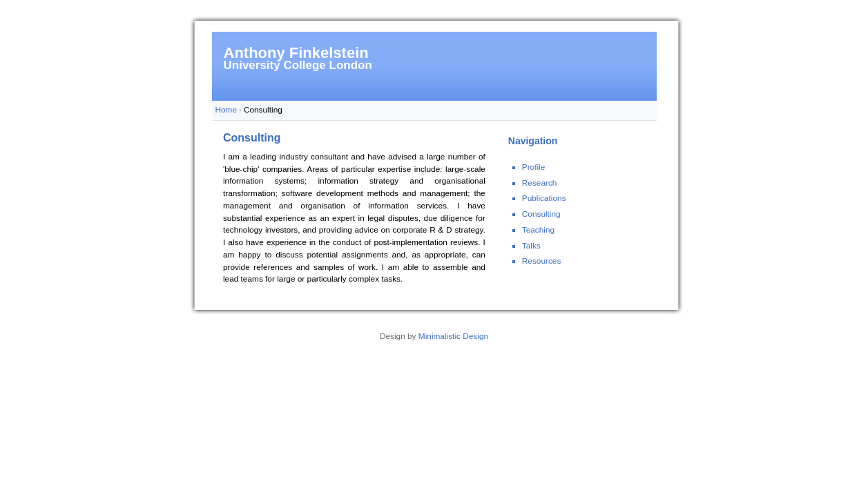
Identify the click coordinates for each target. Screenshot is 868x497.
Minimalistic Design (453, 336)
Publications (544, 198)
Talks (531, 246)
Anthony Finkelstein (296, 53)
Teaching (538, 230)
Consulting (541, 214)
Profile (534, 167)
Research (540, 183)
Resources (542, 261)
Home (226, 110)
